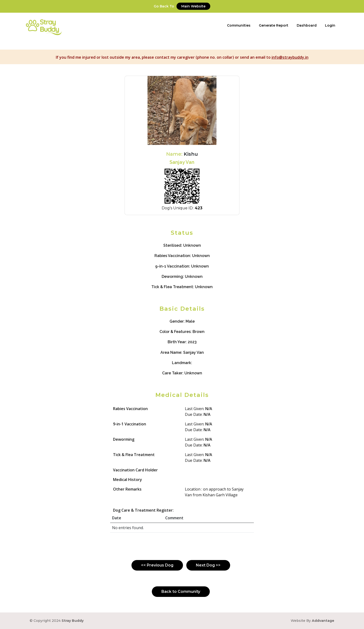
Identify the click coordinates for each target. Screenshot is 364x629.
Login (330, 25)
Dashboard (307, 25)
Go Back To (182, 6)
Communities (239, 25)
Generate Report (274, 25)
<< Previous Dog (157, 565)
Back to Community (181, 592)
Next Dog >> (208, 565)
